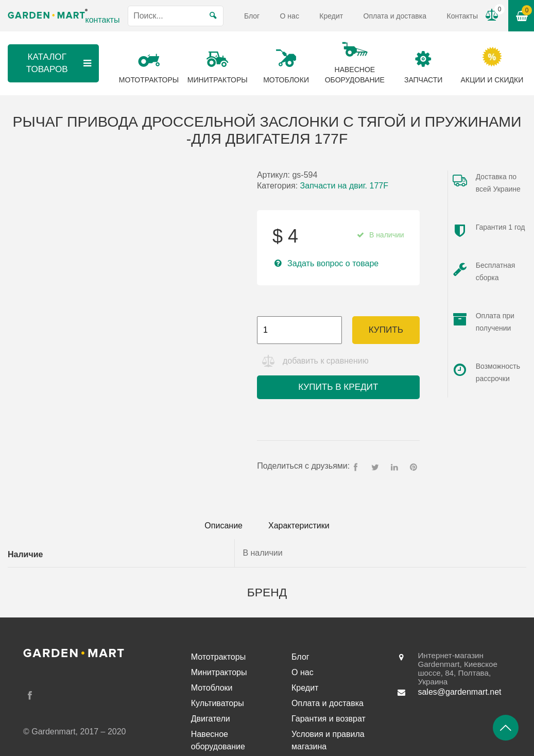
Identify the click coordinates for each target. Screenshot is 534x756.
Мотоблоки (212, 688)
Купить (386, 330)
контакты (102, 20)
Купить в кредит (338, 387)
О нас (290, 16)
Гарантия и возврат (329, 719)
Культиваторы (218, 703)
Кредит (331, 16)
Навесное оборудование (218, 740)
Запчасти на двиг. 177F (344, 186)
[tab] (223, 526)
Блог (252, 16)
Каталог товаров (60, 63)
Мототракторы (219, 657)
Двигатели (211, 719)
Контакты (462, 16)
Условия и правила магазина (328, 740)
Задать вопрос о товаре (333, 263)
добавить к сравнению (326, 361)
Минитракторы (219, 672)
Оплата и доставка (395, 16)
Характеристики (299, 526)
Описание (223, 526)
